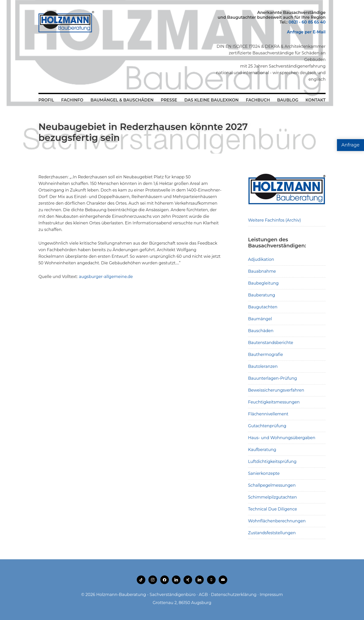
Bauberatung (261, 295)
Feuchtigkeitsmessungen (274, 402)
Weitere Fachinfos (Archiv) (274, 220)
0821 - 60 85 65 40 (307, 22)
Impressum (271, 595)
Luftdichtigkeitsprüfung (272, 462)
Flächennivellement (268, 414)
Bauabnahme (262, 271)
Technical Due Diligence (272, 509)
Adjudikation (261, 259)
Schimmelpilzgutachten (272, 497)
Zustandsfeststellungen (272, 533)
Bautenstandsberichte (271, 343)
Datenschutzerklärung (234, 595)
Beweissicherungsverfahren (276, 390)
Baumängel (260, 319)
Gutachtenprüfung (267, 426)
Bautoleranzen (263, 366)
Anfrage (350, 145)
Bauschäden (261, 331)
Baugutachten (263, 307)
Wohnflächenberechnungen (277, 521)
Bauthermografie (265, 355)
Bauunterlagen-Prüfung (272, 378)
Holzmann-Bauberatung (66, 22)
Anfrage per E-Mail (306, 32)
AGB (203, 595)
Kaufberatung (262, 450)
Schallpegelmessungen (272, 485)
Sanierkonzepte (264, 473)
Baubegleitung (263, 283)
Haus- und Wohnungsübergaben (282, 438)
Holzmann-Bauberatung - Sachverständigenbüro (146, 595)
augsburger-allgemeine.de (106, 277)
